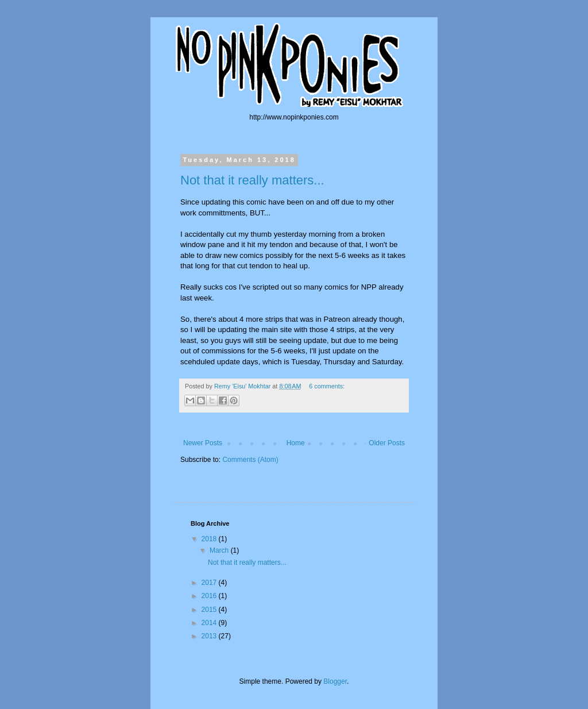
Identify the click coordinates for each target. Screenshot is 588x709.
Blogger (335, 681)
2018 (210, 539)
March (220, 550)
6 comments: (327, 386)
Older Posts (387, 443)
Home (296, 443)
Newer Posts (203, 443)
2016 (210, 596)
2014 (210, 623)
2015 (210, 610)
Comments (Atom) (250, 460)
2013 (210, 636)
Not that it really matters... (252, 180)
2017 (210, 583)
